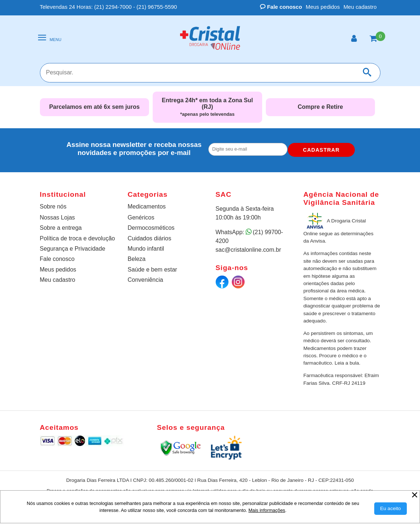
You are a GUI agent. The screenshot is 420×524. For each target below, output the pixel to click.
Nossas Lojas (57, 217)
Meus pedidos (323, 7)
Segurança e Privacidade (73, 249)
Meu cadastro (360, 7)
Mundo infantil (146, 249)
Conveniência (146, 280)
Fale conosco (281, 7)
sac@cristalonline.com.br (248, 250)
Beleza (137, 259)
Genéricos (141, 217)
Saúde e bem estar (153, 270)
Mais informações (267, 510)
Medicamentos (147, 206)
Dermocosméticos (151, 228)
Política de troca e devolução (77, 238)
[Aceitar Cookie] (391, 509)
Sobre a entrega (61, 228)
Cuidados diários (150, 238)
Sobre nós (53, 206)
